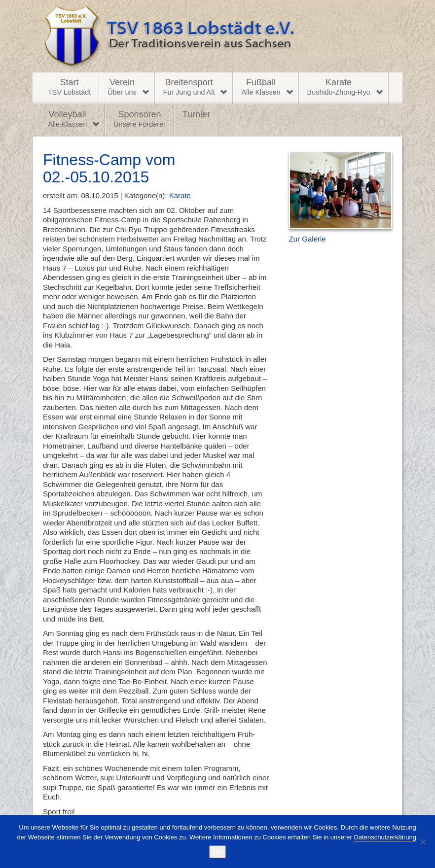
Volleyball (67, 119)
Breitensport (189, 87)
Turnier (196, 114)
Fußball (261, 87)
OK (218, 851)
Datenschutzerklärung (385, 837)
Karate (339, 87)
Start (69, 87)
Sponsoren (140, 119)
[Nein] (423, 842)
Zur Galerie (308, 239)
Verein (122, 87)
